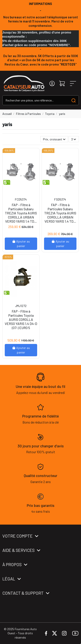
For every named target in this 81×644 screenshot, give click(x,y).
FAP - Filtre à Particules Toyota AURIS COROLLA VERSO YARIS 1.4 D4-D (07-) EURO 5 (21, 320)
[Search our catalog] (74, 100)
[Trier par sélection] (54, 139)
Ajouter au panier (21, 244)
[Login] (52, 83)
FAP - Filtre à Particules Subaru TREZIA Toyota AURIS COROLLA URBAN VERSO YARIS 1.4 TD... (21, 213)
